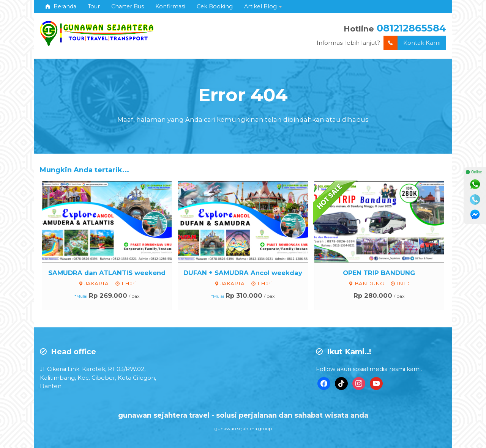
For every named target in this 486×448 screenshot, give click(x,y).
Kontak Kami (412, 43)
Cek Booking (215, 6)
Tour (94, 6)
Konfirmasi (170, 6)
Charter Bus (128, 6)
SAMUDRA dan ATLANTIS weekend (107, 273)
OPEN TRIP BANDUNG (379, 273)
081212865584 (411, 28)
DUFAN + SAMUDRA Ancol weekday (243, 273)
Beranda (61, 6)
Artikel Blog (260, 6)
